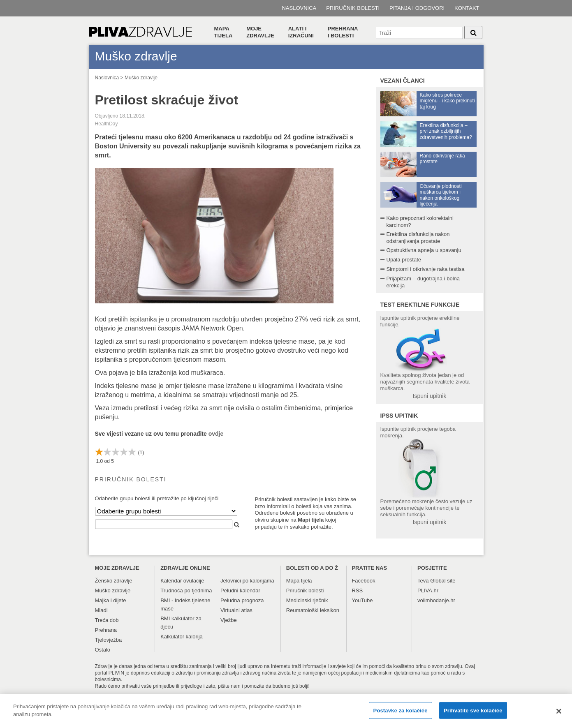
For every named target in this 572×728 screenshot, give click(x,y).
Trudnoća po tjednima (186, 590)
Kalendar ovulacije (182, 581)
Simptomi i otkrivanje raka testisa (426, 269)
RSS (357, 590)
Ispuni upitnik (430, 396)
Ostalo (103, 650)
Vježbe (229, 620)
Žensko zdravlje (114, 581)
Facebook (363, 581)
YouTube (362, 600)
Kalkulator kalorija (182, 637)
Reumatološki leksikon (313, 610)
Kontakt (467, 8)
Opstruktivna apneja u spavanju (424, 250)
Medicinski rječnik (307, 600)
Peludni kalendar (240, 590)
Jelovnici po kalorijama (247, 581)
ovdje (216, 434)
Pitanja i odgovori (417, 8)
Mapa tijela (223, 32)
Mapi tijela (311, 520)
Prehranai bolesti (343, 32)
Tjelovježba (109, 640)
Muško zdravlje (141, 78)
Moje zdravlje (260, 32)
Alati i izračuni (301, 32)
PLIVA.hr (428, 590)
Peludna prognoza (242, 600)
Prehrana (106, 630)
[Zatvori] (559, 715)
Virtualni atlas (236, 610)
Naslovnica (299, 8)
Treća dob (107, 620)
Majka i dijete (111, 600)
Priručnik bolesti (353, 8)
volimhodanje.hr (436, 600)
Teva (423, 581)
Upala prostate (404, 260)
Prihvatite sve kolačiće (473, 714)
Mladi (101, 610)
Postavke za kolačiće (401, 714)
